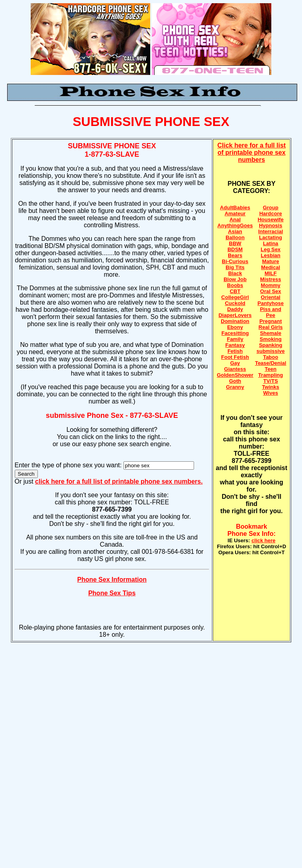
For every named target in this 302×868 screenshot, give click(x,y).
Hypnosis (271, 225)
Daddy (235, 309)
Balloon (235, 237)
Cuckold (235, 303)
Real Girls (271, 327)
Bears (235, 255)
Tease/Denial (271, 363)
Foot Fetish (235, 357)
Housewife (271, 219)
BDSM (235, 249)
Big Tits (235, 267)
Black (235, 273)
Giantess (235, 369)
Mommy (271, 285)
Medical (271, 267)
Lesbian (271, 255)
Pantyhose (271, 303)
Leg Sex (271, 249)
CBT (235, 291)
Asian (235, 231)
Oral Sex (271, 291)
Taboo (271, 357)
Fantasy (235, 345)
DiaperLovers (235, 315)
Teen (270, 369)
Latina (271, 243)
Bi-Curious (235, 261)
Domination (235, 321)
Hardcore (271, 214)
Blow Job (235, 279)
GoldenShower (235, 375)
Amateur (235, 214)
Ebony (235, 327)
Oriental (271, 297)
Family (235, 339)
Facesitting (235, 333)
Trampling (271, 375)
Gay (235, 363)
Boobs (235, 285)
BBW (235, 243)
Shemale (270, 333)
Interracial (271, 231)
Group (271, 208)
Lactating (271, 237)
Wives (270, 393)
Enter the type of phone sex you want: (69, 465)
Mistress (271, 279)
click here (263, 540)
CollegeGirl (235, 297)
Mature (271, 261)
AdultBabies (235, 208)
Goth (235, 381)
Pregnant (271, 321)
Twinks (271, 387)
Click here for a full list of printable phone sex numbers (252, 153)
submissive (271, 351)
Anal (235, 219)
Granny (235, 387)
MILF (271, 273)
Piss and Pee (270, 312)
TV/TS (271, 381)
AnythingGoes (235, 225)
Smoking (271, 339)
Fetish (235, 351)
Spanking (271, 345)
